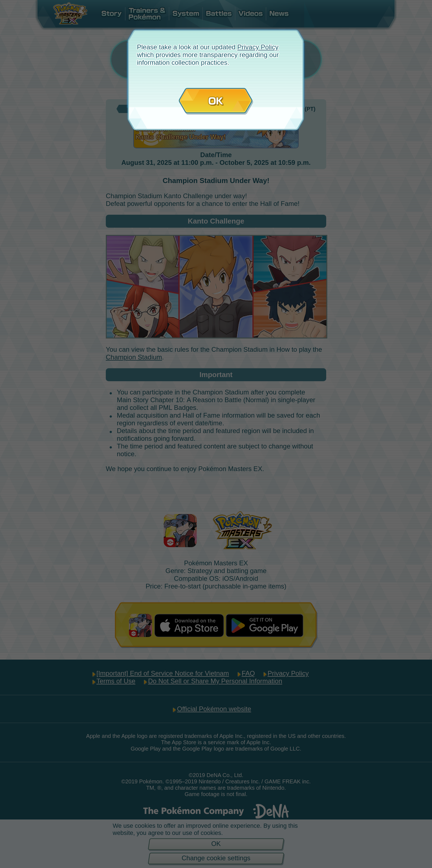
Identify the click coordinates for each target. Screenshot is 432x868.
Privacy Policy (258, 47)
